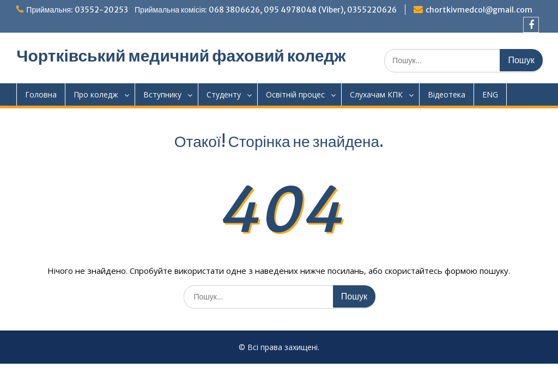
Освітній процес (295, 94)
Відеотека (447, 94)
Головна (41, 94)
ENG (490, 94)
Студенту (224, 94)
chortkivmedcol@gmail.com (479, 10)
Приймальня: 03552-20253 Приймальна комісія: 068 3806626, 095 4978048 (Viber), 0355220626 (211, 10)
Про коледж (96, 94)
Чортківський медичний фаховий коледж (181, 56)
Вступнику (162, 94)
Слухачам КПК (376, 94)
